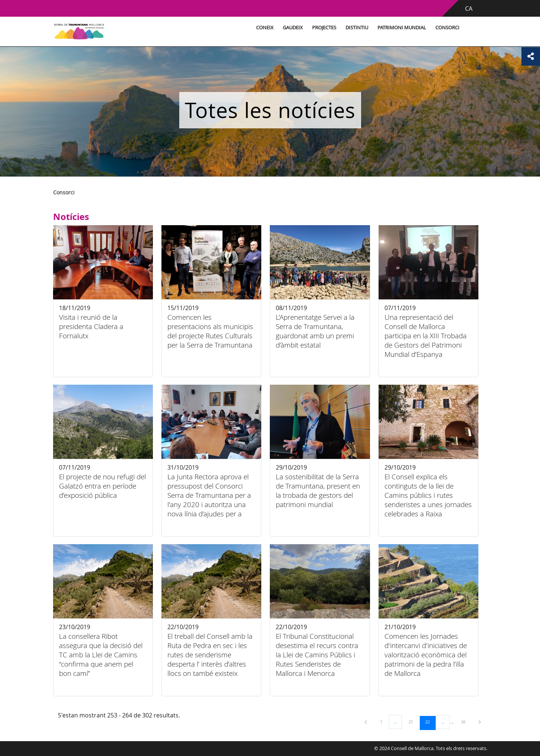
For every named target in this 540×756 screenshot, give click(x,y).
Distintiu (357, 28)
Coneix (265, 28)
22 (430, 722)
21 (413, 722)
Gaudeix (293, 28)
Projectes (324, 28)
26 (466, 722)
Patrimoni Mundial (402, 28)
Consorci (447, 28)
